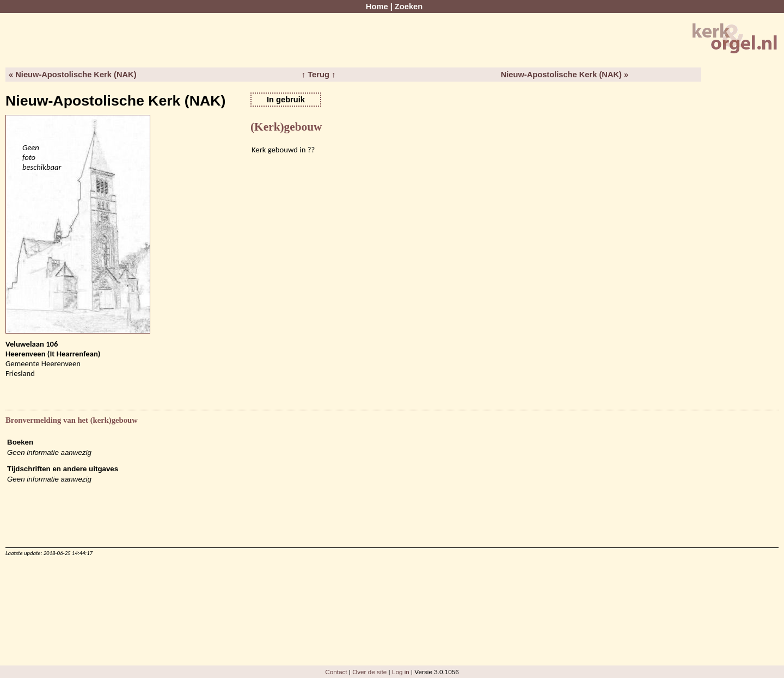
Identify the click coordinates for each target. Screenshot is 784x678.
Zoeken (409, 7)
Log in (401, 672)
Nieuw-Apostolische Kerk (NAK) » (565, 75)
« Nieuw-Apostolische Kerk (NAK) (73, 75)
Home (377, 7)
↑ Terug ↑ (318, 75)
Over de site (369, 672)
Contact (336, 672)
